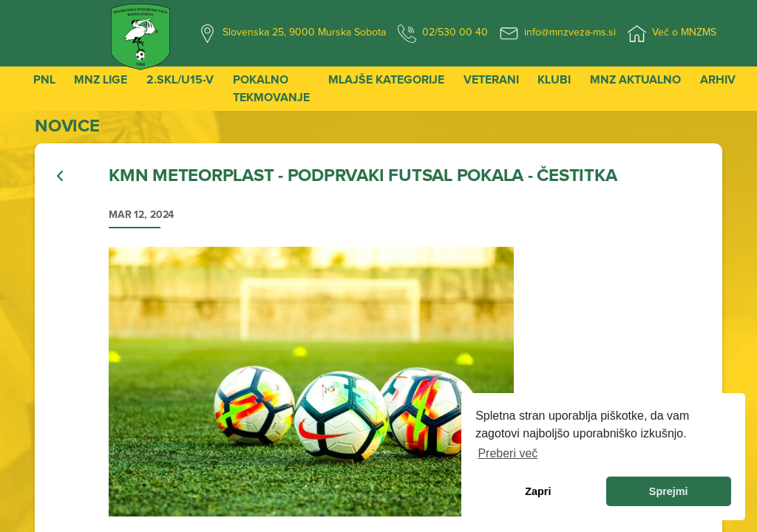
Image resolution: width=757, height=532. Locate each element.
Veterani (491, 80)
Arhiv (718, 80)
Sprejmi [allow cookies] (669, 491)
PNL (44, 80)
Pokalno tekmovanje (271, 89)
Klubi (554, 80)
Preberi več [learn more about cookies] (508, 453)
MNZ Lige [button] (101, 80)
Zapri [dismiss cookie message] (538, 491)
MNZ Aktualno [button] (635, 80)
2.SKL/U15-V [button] (180, 80)
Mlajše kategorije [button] (386, 80)
